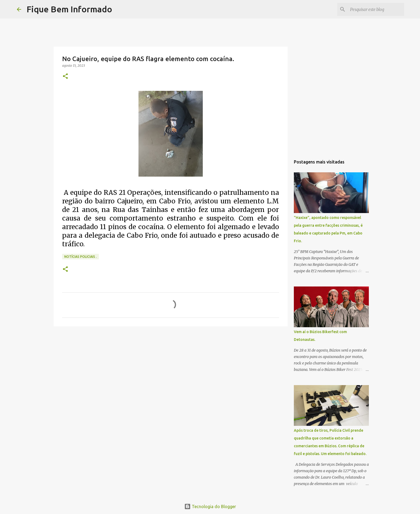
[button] (65, 77)
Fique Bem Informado (69, 9)
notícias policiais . (80, 257)
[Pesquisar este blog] (376, 9)
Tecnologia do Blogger (210, 506)
